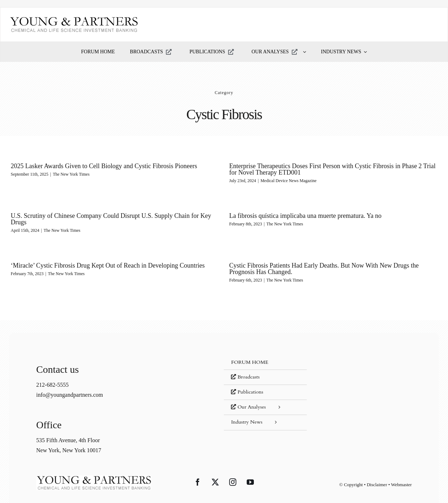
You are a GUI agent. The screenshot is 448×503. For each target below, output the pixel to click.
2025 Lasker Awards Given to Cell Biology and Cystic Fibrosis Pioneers (104, 166)
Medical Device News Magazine (284, 181)
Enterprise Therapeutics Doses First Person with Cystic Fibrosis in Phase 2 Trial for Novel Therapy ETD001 (328, 169)
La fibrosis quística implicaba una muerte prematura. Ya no (293, 216)
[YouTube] (250, 472)
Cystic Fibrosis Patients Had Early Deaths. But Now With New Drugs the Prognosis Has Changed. (328, 266)
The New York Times (71, 174)
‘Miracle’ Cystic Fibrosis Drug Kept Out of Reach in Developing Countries (116, 263)
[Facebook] (198, 472)
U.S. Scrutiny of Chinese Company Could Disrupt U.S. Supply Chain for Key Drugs (126, 216)
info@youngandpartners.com (70, 384)
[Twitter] (215, 472)
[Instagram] (233, 472)
